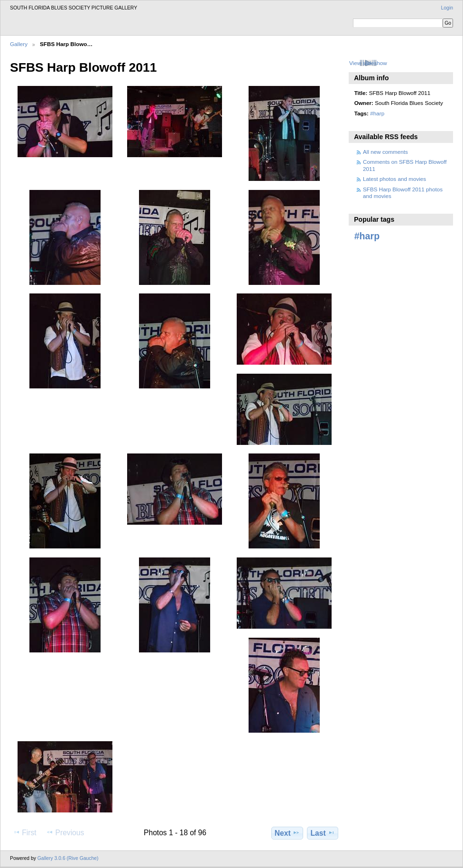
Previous (65, 832)
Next (287, 833)
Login (447, 8)
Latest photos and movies (394, 179)
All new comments (385, 152)
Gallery (19, 44)
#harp (377, 113)
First (24, 832)
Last (323, 833)
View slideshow (368, 63)
